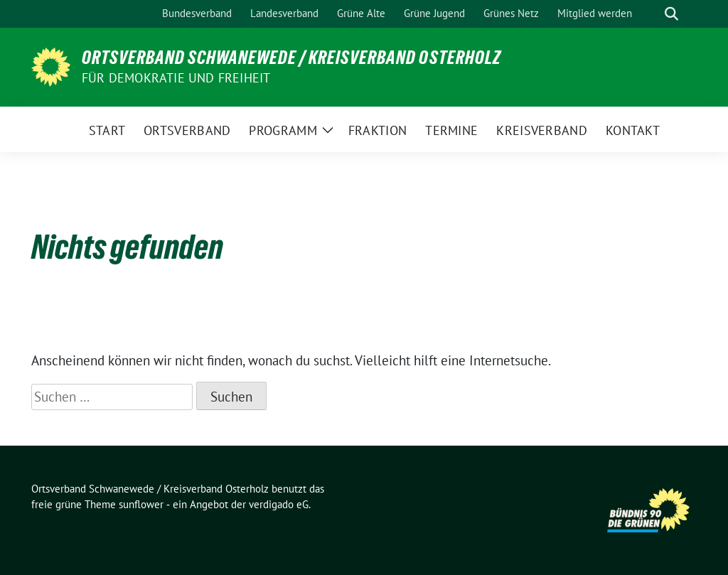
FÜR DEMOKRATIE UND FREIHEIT (176, 78)
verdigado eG (279, 504)
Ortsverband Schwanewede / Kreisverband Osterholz (291, 58)
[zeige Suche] (671, 14)
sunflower (141, 504)
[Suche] (651, 14)
